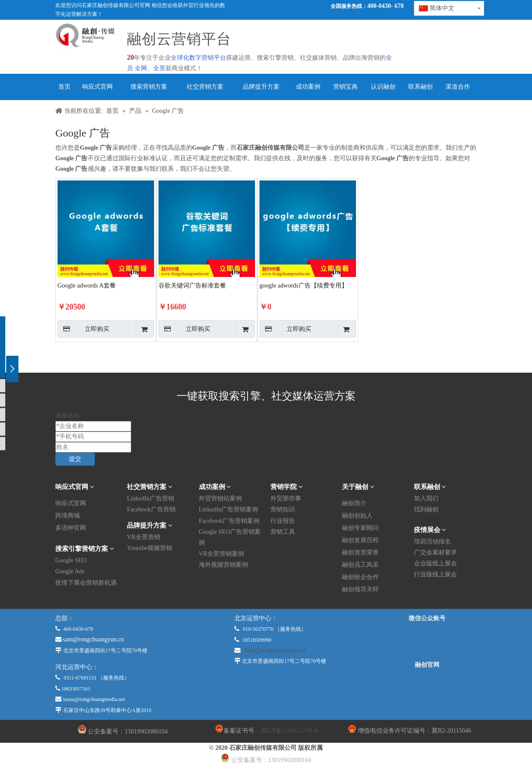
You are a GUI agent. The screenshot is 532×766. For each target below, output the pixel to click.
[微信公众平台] (427, 642)
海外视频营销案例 (223, 565)
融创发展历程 (360, 540)
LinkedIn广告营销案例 (228, 509)
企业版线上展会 (435, 563)
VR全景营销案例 (221, 554)
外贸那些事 (286, 498)
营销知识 (283, 509)
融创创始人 (357, 516)
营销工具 (283, 532)
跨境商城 (68, 516)
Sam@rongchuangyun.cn (275, 650)
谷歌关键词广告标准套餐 (192, 286)
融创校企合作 (360, 577)
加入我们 (426, 498)
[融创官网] (427, 689)
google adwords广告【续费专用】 (304, 286)
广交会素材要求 (435, 552)
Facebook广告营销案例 (229, 521)
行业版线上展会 (435, 574)
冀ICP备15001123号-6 (289, 731)
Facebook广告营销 (151, 509)
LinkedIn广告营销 (150, 498)
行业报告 (283, 521)
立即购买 (83, 329)
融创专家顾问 (360, 528)
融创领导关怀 (360, 589)
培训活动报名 (432, 541)
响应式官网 (71, 503)
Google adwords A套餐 (87, 286)
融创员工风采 (360, 565)
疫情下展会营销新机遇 (86, 583)
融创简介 (354, 503)
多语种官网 (71, 528)
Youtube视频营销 (149, 548)
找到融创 (426, 509)
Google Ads (70, 571)
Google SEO (71, 560)
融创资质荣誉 (360, 552)
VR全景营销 (143, 537)
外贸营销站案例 (220, 498)
